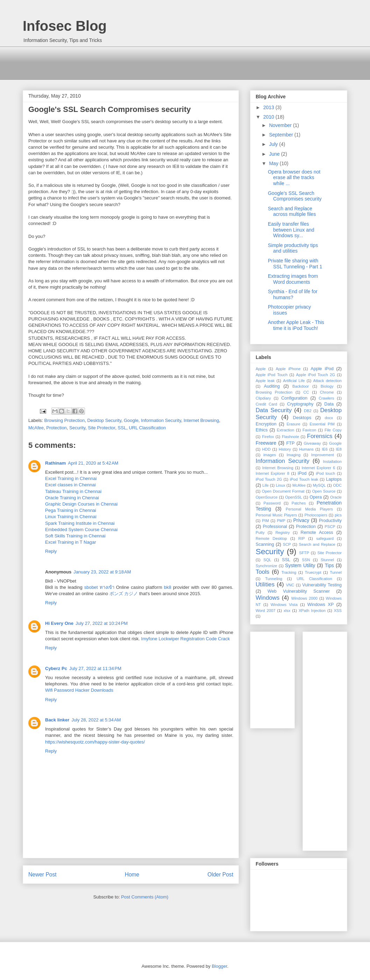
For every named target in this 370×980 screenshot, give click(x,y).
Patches (299, 503)
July (274, 144)
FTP (291, 443)
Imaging (293, 455)
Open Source (324, 491)
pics (338, 515)
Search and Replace (317, 544)
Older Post (220, 875)
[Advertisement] (150, 62)
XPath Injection (312, 611)
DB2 (308, 411)
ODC (337, 485)
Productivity (330, 521)
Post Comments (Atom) (145, 897)
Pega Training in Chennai (71, 510)
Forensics (320, 436)
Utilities (265, 584)
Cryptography (300, 404)
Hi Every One (59, 623)
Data (329, 404)
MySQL (319, 485)
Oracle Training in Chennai (72, 498)
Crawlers (326, 398)
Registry (283, 533)
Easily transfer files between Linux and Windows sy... (291, 230)
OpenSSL (294, 497)
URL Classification (147, 428)
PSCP (330, 527)
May (274, 163)
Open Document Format (283, 491)
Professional (275, 527)
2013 (269, 107)
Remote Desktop (271, 538)
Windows (268, 598)
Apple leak (265, 381)
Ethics (262, 430)
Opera (316, 497)
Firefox (268, 437)
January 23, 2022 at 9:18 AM (102, 572)
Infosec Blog (65, 26)
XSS (338, 611)
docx (329, 418)
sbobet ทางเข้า (99, 587)
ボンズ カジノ (124, 594)
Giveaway (312, 443)
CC (306, 392)
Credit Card (266, 404)
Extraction (286, 430)
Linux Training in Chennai (71, 517)
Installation (333, 461)
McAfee (36, 428)
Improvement (323, 455)
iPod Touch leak (304, 479)
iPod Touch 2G (269, 479)
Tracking (289, 572)
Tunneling (274, 579)
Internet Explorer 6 (318, 468)
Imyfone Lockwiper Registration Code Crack (186, 639)
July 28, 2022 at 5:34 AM (96, 720)
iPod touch (325, 473)
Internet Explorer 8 (272, 473)
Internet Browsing (201, 420)
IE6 (325, 449)
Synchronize (266, 566)
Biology (327, 386)
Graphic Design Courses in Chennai (81, 504)
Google (131, 420)
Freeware (266, 443)
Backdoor (301, 386)
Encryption (266, 424)
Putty (260, 533)
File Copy (333, 430)
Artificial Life (294, 381)
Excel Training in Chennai (71, 478)
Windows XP (321, 605)
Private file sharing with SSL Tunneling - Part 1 (295, 264)
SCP (287, 544)
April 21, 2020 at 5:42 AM (93, 463)
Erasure (294, 424)
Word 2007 (265, 611)
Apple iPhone (288, 369)
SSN (306, 560)
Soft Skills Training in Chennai (75, 536)
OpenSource (267, 497)
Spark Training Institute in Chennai (80, 523)
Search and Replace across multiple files (292, 211)
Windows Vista (284, 605)
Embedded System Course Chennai (81, 530)
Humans (306, 449)
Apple (261, 369)
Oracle (336, 497)
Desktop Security (104, 420)
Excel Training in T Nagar (70, 542)
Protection (56, 428)
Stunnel (327, 560)
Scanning (265, 544)
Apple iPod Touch (272, 375)
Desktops (302, 418)
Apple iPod (322, 369)
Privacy (301, 520)
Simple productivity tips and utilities (293, 248)
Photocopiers (316, 515)
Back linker (57, 720)
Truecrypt (313, 572)
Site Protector (101, 428)
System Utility (300, 565)
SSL (122, 428)
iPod (302, 473)
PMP (281, 521)
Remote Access (317, 533)
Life (265, 485)
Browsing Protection (65, 420)
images (270, 455)
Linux (281, 485)
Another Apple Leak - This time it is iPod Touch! (296, 325)
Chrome (327, 392)
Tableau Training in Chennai (73, 491)
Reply (51, 551)
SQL (267, 560)
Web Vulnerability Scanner (299, 591)
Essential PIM (322, 424)
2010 (269, 117)
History (285, 449)
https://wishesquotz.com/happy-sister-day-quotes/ (95, 742)
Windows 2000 (304, 598)
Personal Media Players (309, 509)
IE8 (339, 449)
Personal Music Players (276, 515)
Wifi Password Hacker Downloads (79, 690)
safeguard (325, 538)
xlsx (287, 611)
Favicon (309, 430)
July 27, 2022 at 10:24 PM (102, 623)
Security (77, 428)
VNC (290, 585)
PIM (265, 521)
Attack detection (327, 381)
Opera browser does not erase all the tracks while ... (294, 178)
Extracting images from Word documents (293, 279)
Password (272, 503)
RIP (302, 538)
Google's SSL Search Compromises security (295, 196)
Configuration (294, 398)
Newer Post (42, 875)
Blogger (219, 966)
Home (132, 875)
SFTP (304, 553)
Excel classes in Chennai (70, 485)
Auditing (272, 386)
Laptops (334, 479)
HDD (266, 449)
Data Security (274, 410)
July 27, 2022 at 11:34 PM (95, 668)
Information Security (161, 420)
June (275, 154)
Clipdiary (263, 398)
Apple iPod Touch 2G (316, 375)
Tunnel (336, 572)
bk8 (168, 587)
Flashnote (290, 437)
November (281, 125)
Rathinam (55, 463)
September (282, 135)
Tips (329, 565)
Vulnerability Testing (322, 585)
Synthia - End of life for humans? (293, 294)
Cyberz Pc (56, 668)
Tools (262, 572)
